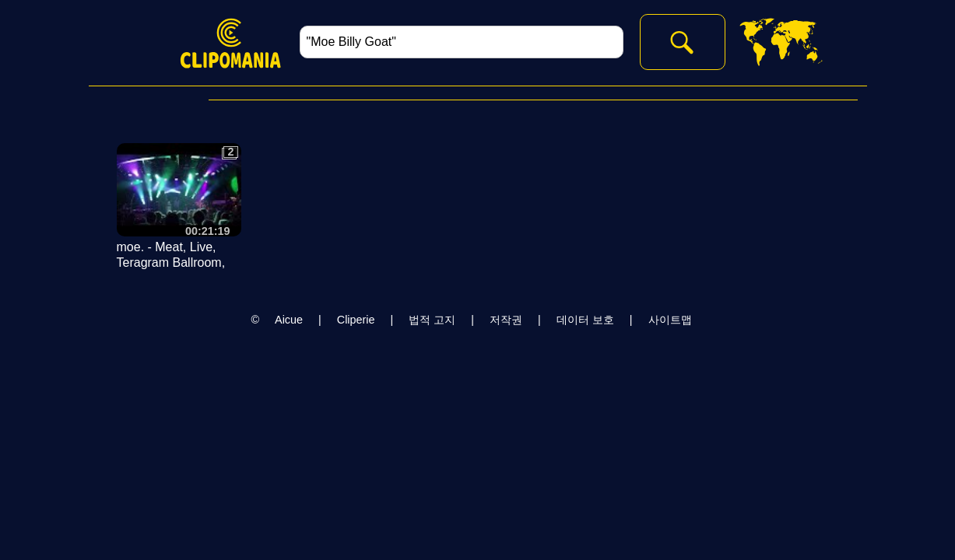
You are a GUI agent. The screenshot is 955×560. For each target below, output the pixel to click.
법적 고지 (432, 320)
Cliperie (356, 320)
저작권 (506, 320)
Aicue (289, 320)
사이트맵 (670, 320)
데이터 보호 (585, 320)
